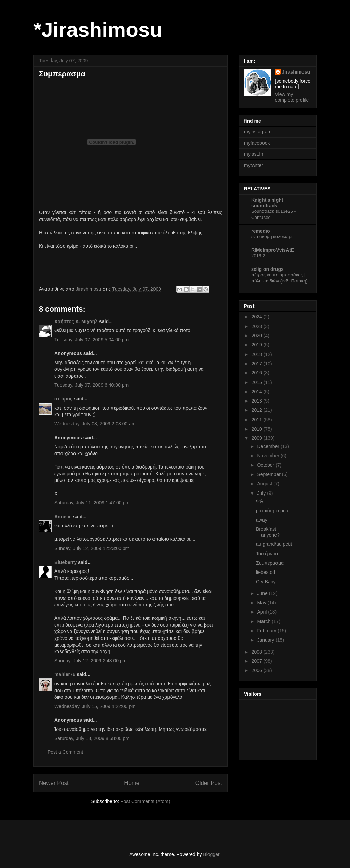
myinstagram (258, 132)
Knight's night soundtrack (267, 203)
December (269, 446)
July (262, 493)
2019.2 (258, 256)
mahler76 (65, 674)
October (266, 465)
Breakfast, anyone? (268, 532)
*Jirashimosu (98, 30)
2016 (258, 373)
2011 (258, 420)
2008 (258, 652)
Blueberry (65, 562)
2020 (258, 336)
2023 (258, 326)
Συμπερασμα (270, 563)
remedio (260, 231)
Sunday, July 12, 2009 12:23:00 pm (92, 548)
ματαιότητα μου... (274, 511)
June (263, 593)
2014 (258, 392)
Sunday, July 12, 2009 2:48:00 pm (90, 661)
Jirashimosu (296, 72)
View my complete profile (292, 97)
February (267, 631)
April (262, 612)
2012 (258, 410)
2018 (258, 354)
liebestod (266, 572)
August (265, 484)
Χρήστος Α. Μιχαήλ (76, 321)
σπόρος (63, 399)
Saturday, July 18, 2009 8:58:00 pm (92, 738)
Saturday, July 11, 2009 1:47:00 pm (92, 503)
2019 (258, 345)
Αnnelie (63, 517)
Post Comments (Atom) (145, 801)
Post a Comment (65, 752)
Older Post (209, 783)
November (269, 456)
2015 (258, 382)
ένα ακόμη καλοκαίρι (272, 236)
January (266, 640)
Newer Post (54, 783)
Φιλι (260, 501)
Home (132, 783)
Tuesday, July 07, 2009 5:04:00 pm (91, 340)
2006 (258, 670)
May (262, 603)
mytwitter (254, 165)
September (269, 474)
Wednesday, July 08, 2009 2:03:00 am (95, 424)
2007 (258, 661)
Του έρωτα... (269, 554)
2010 (258, 429)
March (264, 621)
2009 (258, 438)
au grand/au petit (274, 544)
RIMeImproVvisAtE (273, 250)
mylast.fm (254, 154)
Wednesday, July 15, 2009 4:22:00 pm (95, 706)
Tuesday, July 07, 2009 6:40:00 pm (91, 385)
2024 (258, 317)
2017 (258, 364)
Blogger (211, 854)
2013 (258, 401)
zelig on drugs (267, 269)
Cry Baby (266, 582)
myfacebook (257, 143)
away (262, 520)
